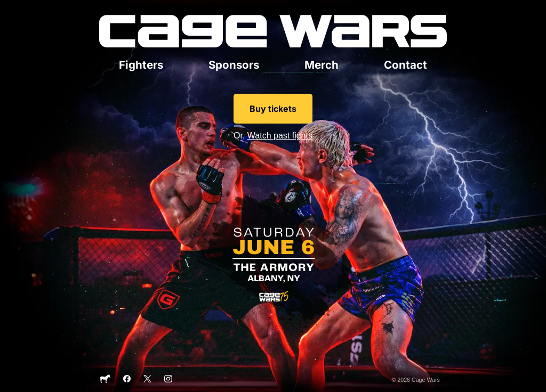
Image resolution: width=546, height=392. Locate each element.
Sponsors (234, 65)
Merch (322, 65)
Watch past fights (280, 136)
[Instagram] (168, 380)
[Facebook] (127, 380)
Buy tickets (273, 109)
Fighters (141, 65)
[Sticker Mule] (105, 381)
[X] (147, 380)
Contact (406, 65)
